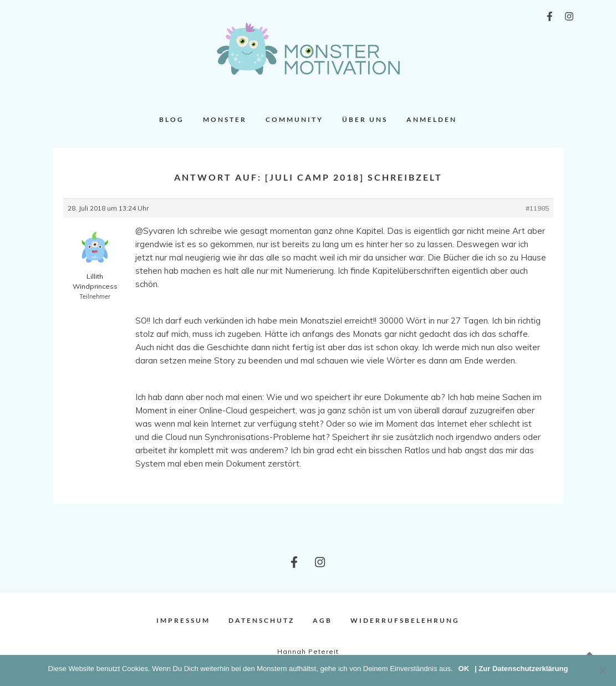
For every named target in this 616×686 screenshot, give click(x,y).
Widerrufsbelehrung (405, 620)
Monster (225, 119)
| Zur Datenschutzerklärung (521, 669)
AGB (322, 620)
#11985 (537, 208)
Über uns (365, 119)
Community (294, 119)
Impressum (183, 620)
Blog (172, 119)
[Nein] (602, 670)
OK (464, 669)
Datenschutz (261, 620)
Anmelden (432, 119)
